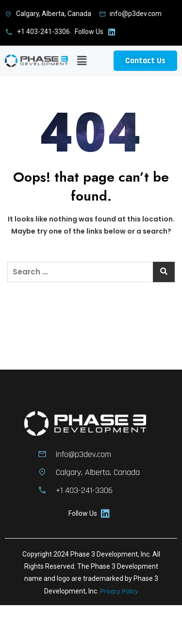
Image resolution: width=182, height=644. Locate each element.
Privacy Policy (119, 592)
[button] (82, 61)
